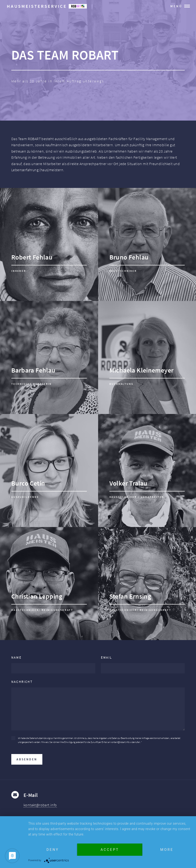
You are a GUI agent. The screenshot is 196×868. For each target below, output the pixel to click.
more (167, 850)
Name (16, 657)
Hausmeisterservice (47, 6)
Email (107, 657)
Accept (110, 850)
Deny (53, 850)
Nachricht (22, 682)
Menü (176, 6)
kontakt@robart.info (40, 805)
